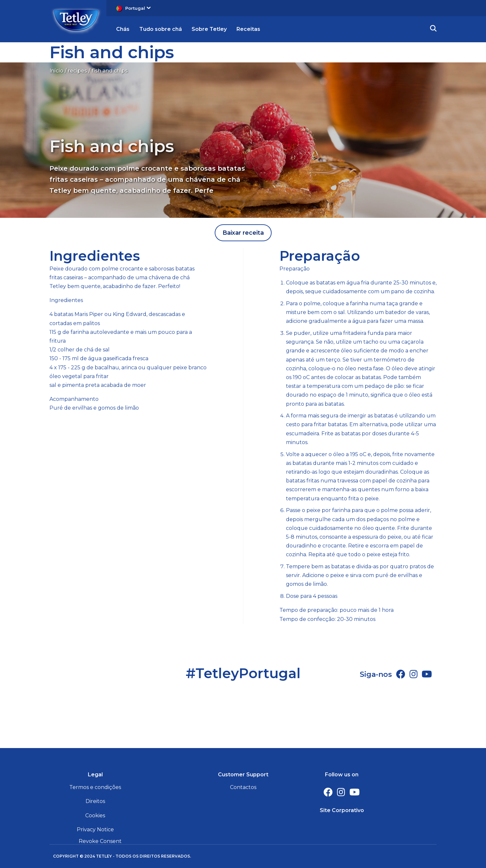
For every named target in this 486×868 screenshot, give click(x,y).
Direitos (95, 801)
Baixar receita (243, 233)
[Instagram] (414, 674)
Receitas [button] (248, 29)
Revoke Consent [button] (100, 841)
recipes (78, 71)
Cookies (95, 815)
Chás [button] (123, 29)
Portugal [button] (138, 8)
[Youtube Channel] (427, 674)
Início (56, 71)
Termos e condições (95, 787)
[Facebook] (401, 674)
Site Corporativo (342, 810)
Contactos (243, 787)
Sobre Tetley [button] (209, 29)
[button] (433, 29)
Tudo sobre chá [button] (161, 29)
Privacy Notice (95, 829)
